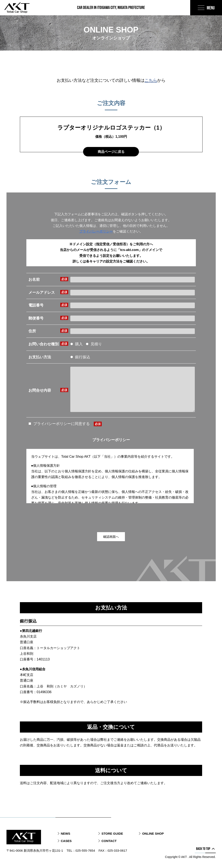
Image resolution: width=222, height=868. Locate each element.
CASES (66, 841)
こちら (151, 80)
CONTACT (109, 841)
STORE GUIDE (112, 834)
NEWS (66, 834)
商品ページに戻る (111, 152)
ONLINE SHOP (153, 834)
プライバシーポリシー (96, 231)
